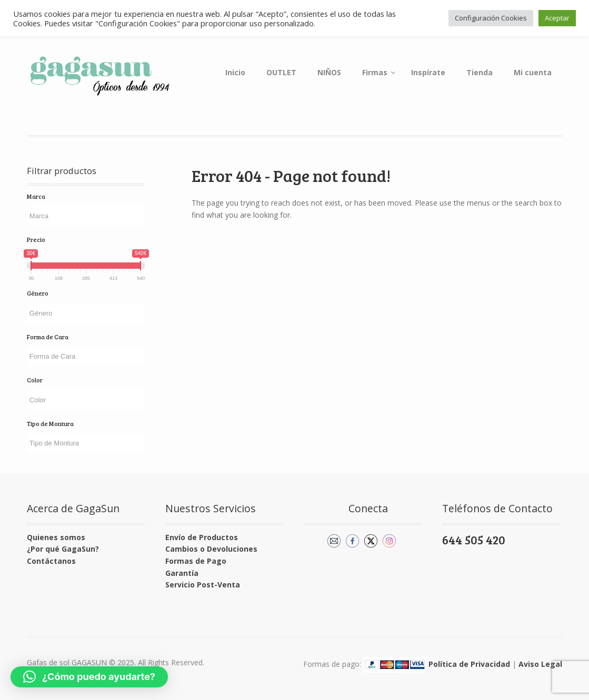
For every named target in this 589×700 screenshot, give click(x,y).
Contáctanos (51, 561)
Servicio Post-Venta (203, 585)
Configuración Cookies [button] (491, 18)
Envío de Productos (202, 537)
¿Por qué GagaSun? (63, 549)
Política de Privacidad (469, 664)
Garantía (182, 573)
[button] (89, 677)
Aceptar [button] (557, 18)
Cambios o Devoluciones (211, 549)
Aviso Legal (540, 664)
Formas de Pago (196, 561)
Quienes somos (56, 537)
